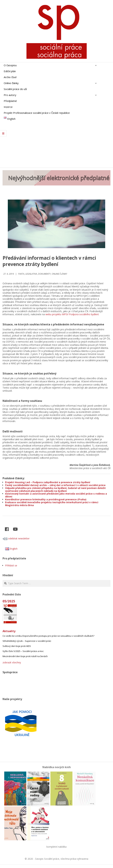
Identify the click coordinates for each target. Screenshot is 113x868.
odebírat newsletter (16, 538)
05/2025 (9, 601)
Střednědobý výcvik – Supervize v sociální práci (27, 641)
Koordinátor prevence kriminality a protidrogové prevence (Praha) (46, 499)
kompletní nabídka (56, 847)
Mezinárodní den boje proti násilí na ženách (25, 656)
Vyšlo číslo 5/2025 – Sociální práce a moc (23, 651)
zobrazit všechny (12, 662)
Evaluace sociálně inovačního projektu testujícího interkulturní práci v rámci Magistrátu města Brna (52, 504)
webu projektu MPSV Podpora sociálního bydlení (72, 314)
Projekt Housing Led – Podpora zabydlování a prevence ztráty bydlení (48, 482)
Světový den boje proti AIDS (17, 646)
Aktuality (9, 631)
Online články (59, 274)
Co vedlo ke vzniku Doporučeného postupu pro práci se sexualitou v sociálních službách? (48, 636)
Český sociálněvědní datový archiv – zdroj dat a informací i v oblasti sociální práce (55, 485)
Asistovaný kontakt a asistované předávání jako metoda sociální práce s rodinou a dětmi (56, 495)
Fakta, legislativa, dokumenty (35, 274)
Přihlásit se (11, 565)
